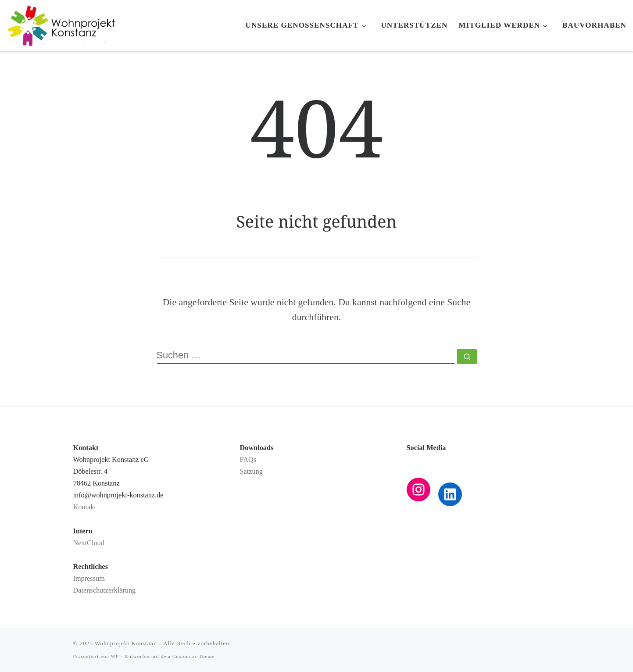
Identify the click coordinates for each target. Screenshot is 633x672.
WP (115, 656)
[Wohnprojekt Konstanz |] (61, 23)
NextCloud (89, 543)
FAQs (248, 460)
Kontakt (85, 507)
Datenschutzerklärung (105, 590)
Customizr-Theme (193, 656)
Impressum (89, 579)
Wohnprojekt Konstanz (126, 643)
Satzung (251, 472)
